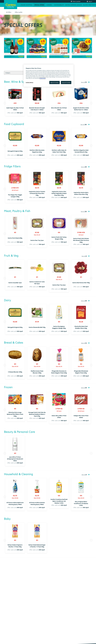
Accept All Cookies (66, 83)
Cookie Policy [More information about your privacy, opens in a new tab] (43, 78)
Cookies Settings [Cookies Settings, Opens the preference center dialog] (29, 82)
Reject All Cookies (55, 83)
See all (84, 82)
